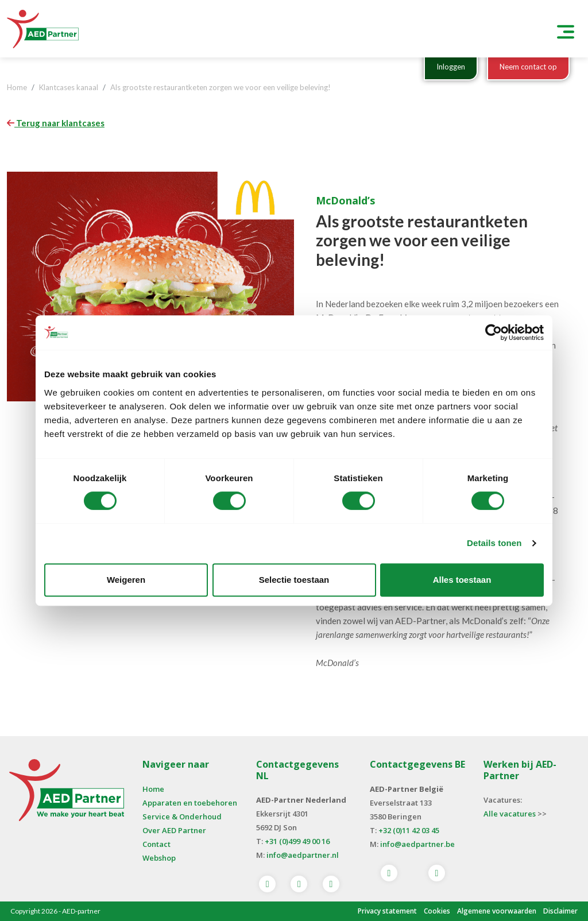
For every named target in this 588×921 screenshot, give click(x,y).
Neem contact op (528, 67)
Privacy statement (387, 911)
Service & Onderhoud (182, 816)
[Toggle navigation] (566, 29)
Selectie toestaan (294, 580)
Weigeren (126, 580)
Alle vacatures (510, 814)
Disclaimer (560, 911)
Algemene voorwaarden (497, 911)
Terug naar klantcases (56, 123)
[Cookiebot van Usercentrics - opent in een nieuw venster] (494, 332)
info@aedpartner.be (417, 844)
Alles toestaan (462, 580)
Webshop (159, 858)
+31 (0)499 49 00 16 (297, 841)
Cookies (437, 911)
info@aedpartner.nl (303, 855)
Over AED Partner (174, 830)
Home (153, 789)
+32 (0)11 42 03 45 (409, 830)
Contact (156, 844)
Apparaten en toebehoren (190, 803)
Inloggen (451, 67)
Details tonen (494, 543)
